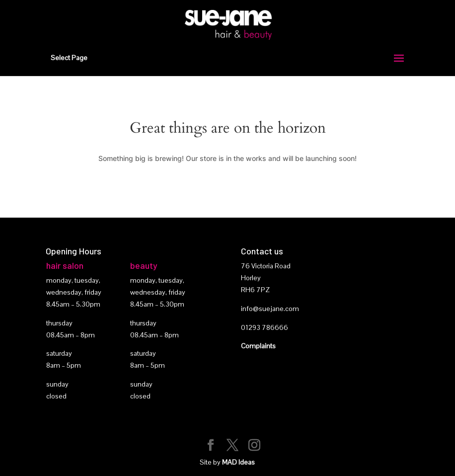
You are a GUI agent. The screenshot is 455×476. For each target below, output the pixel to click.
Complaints (258, 346)
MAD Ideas (238, 462)
